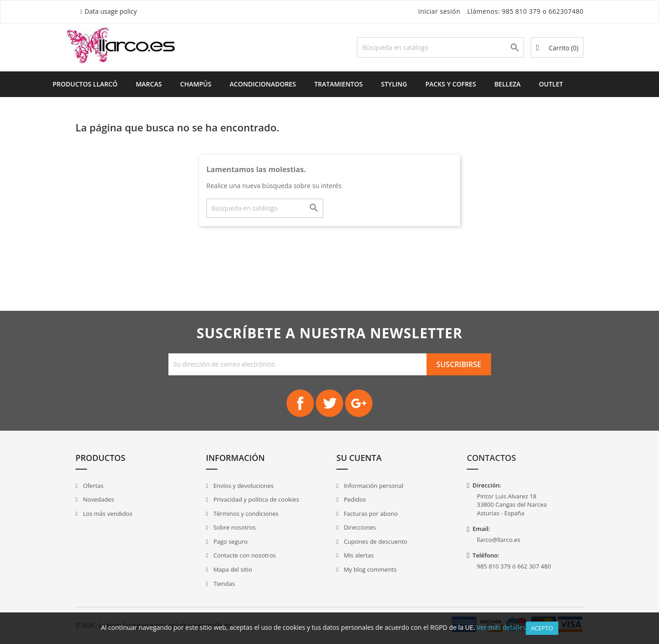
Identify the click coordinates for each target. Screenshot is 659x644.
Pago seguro (230, 541)
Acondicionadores (263, 84)
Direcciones (359, 527)
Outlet (551, 84)
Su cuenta (359, 458)
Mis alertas (358, 555)
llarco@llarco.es (499, 540)
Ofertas (93, 486)
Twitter (329, 403)
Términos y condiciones (245, 514)
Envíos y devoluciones (243, 486)
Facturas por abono (370, 514)
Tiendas (223, 584)
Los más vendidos (107, 514)
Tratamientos (339, 84)
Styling (394, 84)
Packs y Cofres (451, 84)
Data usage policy (111, 11)
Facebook (300, 403)
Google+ (359, 403)
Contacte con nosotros (244, 555)
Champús (196, 84)
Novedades (98, 499)
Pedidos (354, 499)
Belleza (507, 84)
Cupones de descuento (375, 541)
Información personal (373, 486)
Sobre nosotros (234, 527)
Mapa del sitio (232, 569)
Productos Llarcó (85, 84)
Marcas (149, 84)
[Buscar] (440, 47)
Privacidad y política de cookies (256, 499)
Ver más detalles (501, 627)
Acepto (542, 628)
